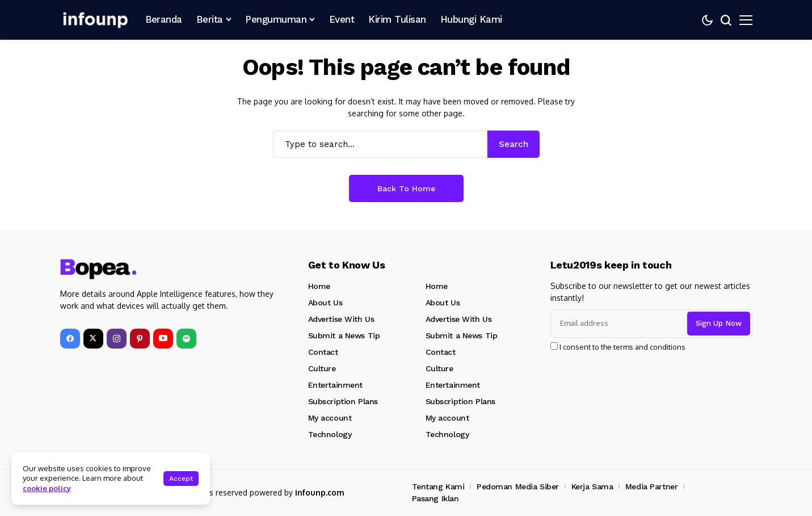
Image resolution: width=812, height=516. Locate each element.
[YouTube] (163, 339)
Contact (323, 352)
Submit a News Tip (344, 335)
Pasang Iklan (436, 498)
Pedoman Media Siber (518, 486)
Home (319, 286)
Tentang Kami (438, 486)
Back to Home (406, 188)
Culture (322, 368)
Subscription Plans (343, 401)
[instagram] (117, 339)
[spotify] (186, 339)
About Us (325, 303)
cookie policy (47, 488)
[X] (93, 339)
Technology (330, 434)
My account (330, 418)
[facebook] (70, 339)
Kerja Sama (592, 486)
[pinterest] (140, 339)
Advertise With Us (341, 319)
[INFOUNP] (94, 20)
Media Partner (652, 486)
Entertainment (336, 385)
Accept (181, 479)
